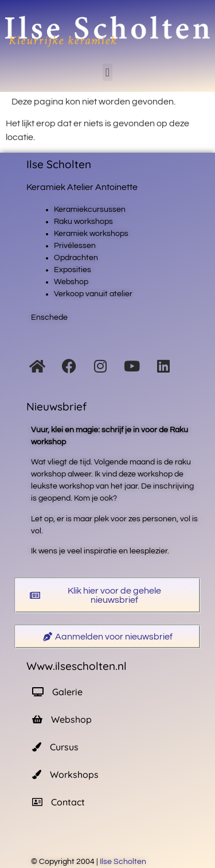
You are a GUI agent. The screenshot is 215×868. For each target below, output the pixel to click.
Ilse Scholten (124, 862)
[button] (107, 72)
